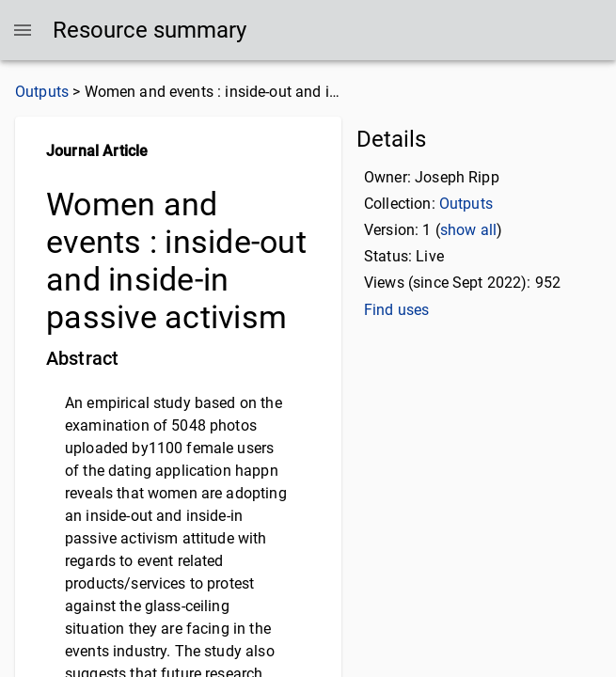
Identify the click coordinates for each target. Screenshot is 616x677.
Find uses (396, 310)
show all (468, 230)
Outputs (42, 92)
